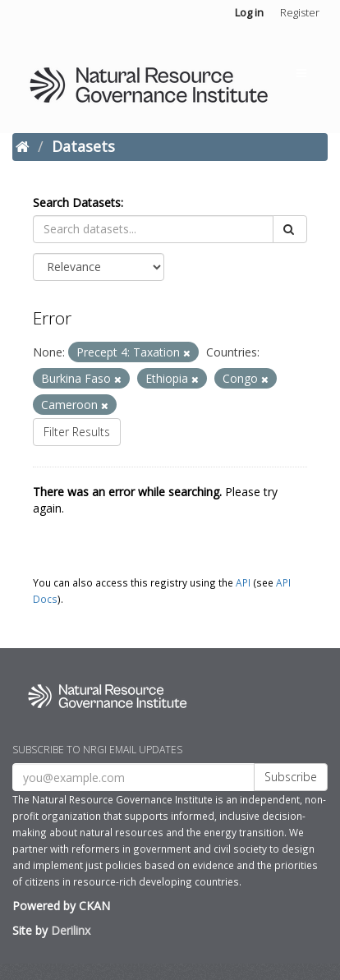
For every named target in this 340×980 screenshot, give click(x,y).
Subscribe (291, 777)
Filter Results (77, 432)
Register (300, 12)
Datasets (83, 146)
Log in (249, 12)
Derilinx (71, 930)
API (243, 582)
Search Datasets (77, 202)
